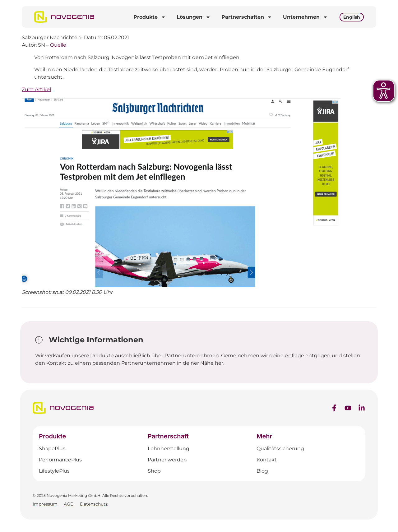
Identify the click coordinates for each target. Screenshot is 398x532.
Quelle (58, 45)
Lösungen (194, 17)
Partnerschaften (247, 17)
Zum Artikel (36, 89)
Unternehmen (305, 17)
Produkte (150, 17)
